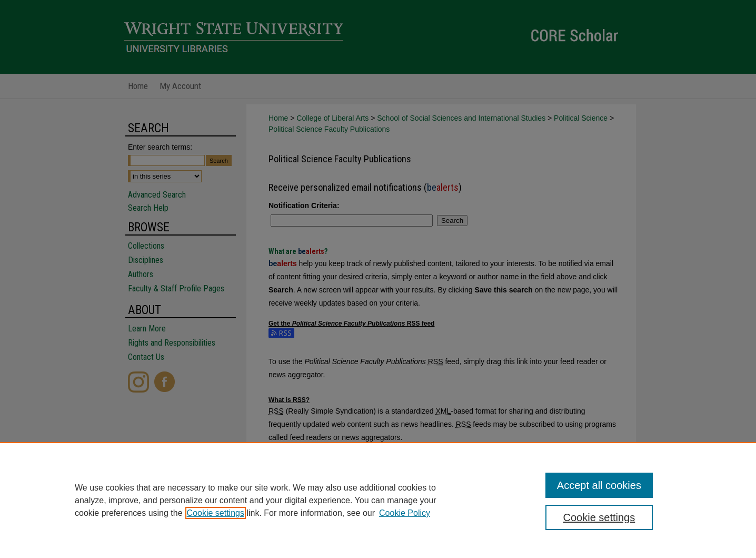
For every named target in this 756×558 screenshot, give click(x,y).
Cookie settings (216, 513)
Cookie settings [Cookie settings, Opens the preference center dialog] (599, 517)
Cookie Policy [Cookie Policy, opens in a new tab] (405, 513)
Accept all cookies (599, 485)
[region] (378, 500)
